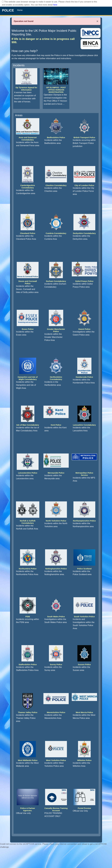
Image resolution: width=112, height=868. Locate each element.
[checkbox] (3, 2)
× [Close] (97, 21)
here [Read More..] (55, 5)
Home (20, 10)
